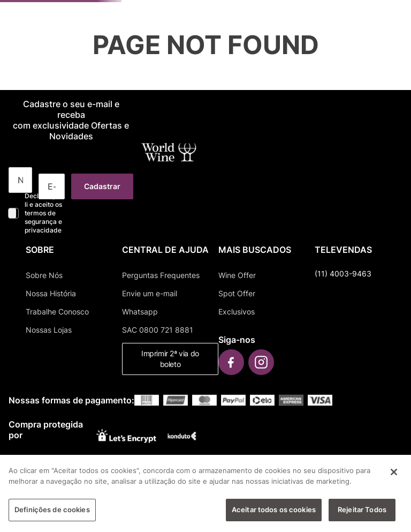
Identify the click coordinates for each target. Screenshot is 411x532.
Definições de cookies (52, 509)
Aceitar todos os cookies (274, 509)
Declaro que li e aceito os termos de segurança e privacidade (43, 213)
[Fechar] (394, 472)
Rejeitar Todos (362, 509)
